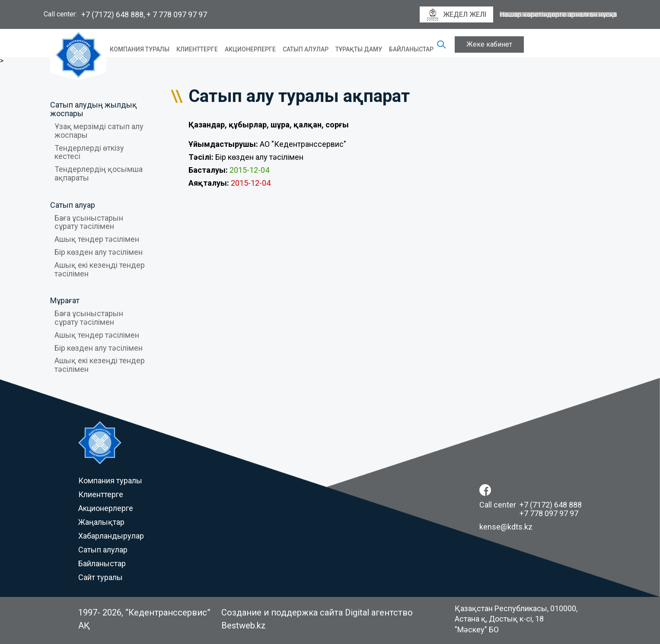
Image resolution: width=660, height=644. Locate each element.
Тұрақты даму (359, 49)
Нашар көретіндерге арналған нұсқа (558, 15)
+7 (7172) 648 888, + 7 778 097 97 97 (144, 14)
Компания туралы (140, 49)
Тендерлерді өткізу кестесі (89, 152)
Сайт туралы (100, 577)
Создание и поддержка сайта (282, 612)
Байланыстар (411, 49)
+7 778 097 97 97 (549, 513)
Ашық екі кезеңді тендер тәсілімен (100, 269)
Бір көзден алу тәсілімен (99, 252)
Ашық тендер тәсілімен (97, 239)
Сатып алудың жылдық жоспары (94, 109)
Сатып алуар (73, 205)
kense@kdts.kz (506, 527)
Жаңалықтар (101, 522)
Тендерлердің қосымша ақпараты (99, 173)
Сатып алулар (306, 49)
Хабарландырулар (111, 536)
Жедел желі (456, 15)
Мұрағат (65, 300)
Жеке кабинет (489, 44)
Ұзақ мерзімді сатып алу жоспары (99, 131)
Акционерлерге (250, 49)
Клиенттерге (197, 49)
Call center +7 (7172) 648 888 (531, 505)
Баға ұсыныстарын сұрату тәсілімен (89, 222)
